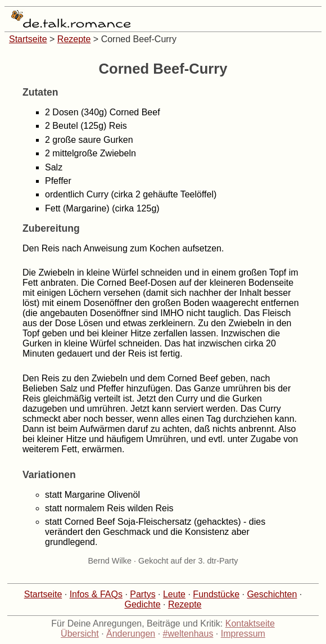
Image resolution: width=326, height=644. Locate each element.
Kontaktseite (250, 623)
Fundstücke (216, 594)
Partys (142, 594)
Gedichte (143, 604)
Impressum (243, 634)
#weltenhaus (188, 634)
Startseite (28, 39)
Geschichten (272, 594)
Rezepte (74, 39)
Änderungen (131, 634)
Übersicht (80, 634)
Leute (174, 594)
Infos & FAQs (96, 594)
